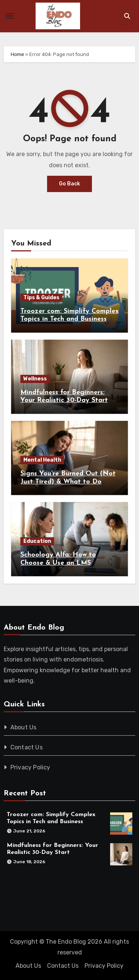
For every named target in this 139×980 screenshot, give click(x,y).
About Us (24, 727)
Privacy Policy (30, 767)
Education (37, 541)
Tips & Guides (41, 298)
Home (17, 54)
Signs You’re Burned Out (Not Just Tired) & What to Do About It (68, 482)
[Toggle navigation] (10, 16)
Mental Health (42, 460)
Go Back (69, 184)
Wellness (35, 379)
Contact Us (27, 747)
